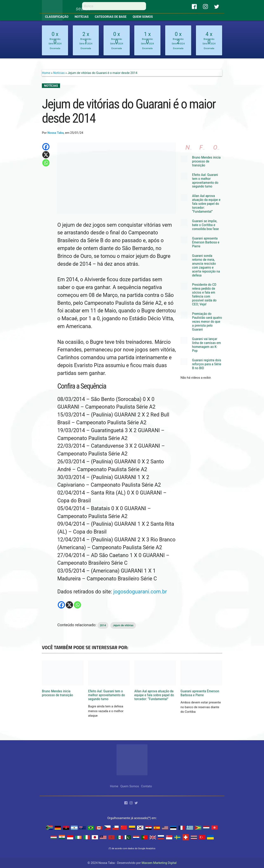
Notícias (82, 17)
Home (46, 73)
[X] (69, 605)
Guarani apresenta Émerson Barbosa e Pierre (206, 242)
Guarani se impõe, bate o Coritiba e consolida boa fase (205, 225)
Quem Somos (143, 17)
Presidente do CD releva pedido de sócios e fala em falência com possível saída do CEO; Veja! (204, 294)
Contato (147, 786)
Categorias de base (111, 17)
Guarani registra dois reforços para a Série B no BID (207, 364)
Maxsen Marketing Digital (159, 863)
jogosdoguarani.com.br (140, 592)
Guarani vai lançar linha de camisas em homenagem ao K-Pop (206, 345)
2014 (103, 625)
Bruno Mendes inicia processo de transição (206, 161)
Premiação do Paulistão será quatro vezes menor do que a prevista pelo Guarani (207, 321)
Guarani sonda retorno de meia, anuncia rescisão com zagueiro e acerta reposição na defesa (206, 265)
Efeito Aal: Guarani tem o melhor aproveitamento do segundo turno (205, 181)
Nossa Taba (56, 133)
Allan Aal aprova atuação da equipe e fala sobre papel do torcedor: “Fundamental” (206, 204)
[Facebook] (61, 605)
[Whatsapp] (77, 605)
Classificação (57, 17)
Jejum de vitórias (123, 625)
